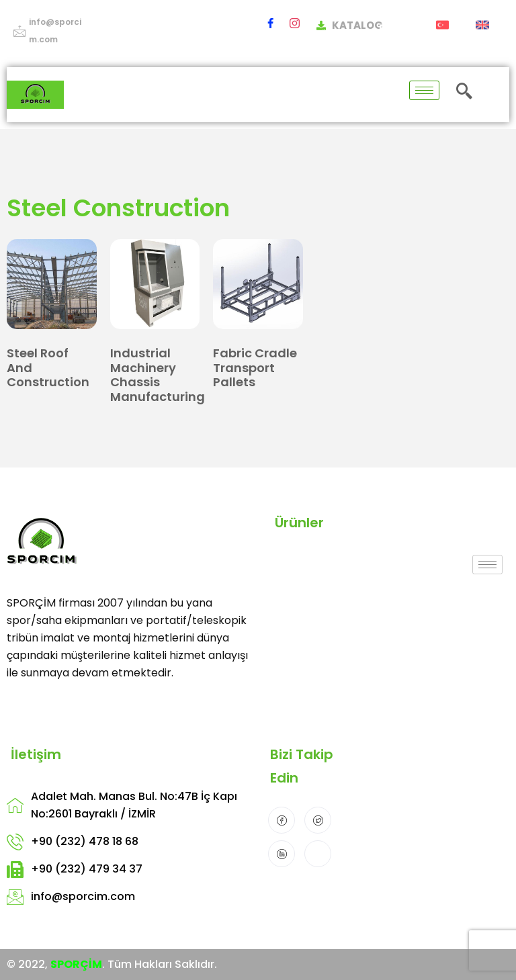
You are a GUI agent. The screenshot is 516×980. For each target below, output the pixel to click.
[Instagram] (295, 23)
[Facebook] (270, 23)
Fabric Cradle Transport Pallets (255, 367)
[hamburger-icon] (424, 90)
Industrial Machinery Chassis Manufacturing (158, 375)
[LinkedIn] (282, 854)
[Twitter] (318, 820)
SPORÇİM (76, 964)
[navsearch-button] (465, 92)
